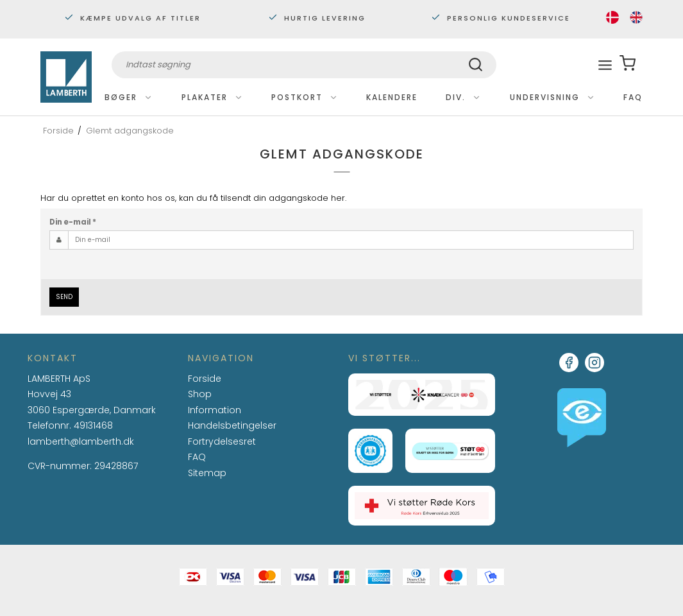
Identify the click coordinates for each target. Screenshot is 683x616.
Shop (200, 394)
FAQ (633, 97)
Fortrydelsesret (222, 441)
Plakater (212, 97)
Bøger (129, 97)
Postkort (305, 97)
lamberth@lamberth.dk (81, 442)
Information (215, 411)
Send (64, 297)
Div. (463, 97)
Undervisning (552, 97)
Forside (205, 379)
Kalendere (392, 97)
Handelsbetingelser (232, 425)
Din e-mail (73, 222)
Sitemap (207, 473)
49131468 (93, 425)
